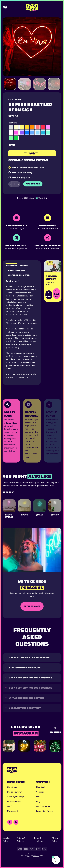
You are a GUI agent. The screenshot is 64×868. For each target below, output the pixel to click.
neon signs (33, 854)
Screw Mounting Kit (26, 173)
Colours (13, 123)
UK (28, 856)
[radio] (11, 127)
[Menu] (5, 8)
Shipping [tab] (24, 266)
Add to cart (33, 184)
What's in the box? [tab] (17, 270)
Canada (36, 856)
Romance (19, 99)
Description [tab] (11, 266)
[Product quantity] (14, 184)
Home (11, 99)
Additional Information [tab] (19, 275)
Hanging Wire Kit (25, 177)
